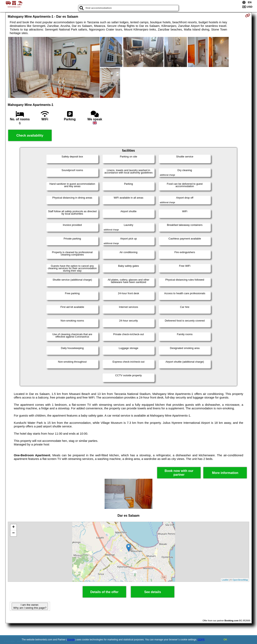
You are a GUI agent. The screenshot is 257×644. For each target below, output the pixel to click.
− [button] (13, 533)
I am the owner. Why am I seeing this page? (30, 606)
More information (225, 473)
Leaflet (225, 580)
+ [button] (13, 527)
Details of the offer (104, 592)
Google (71, 640)
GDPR (201, 640)
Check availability (30, 135)
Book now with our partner (179, 473)
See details (153, 592)
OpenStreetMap (240, 580)
